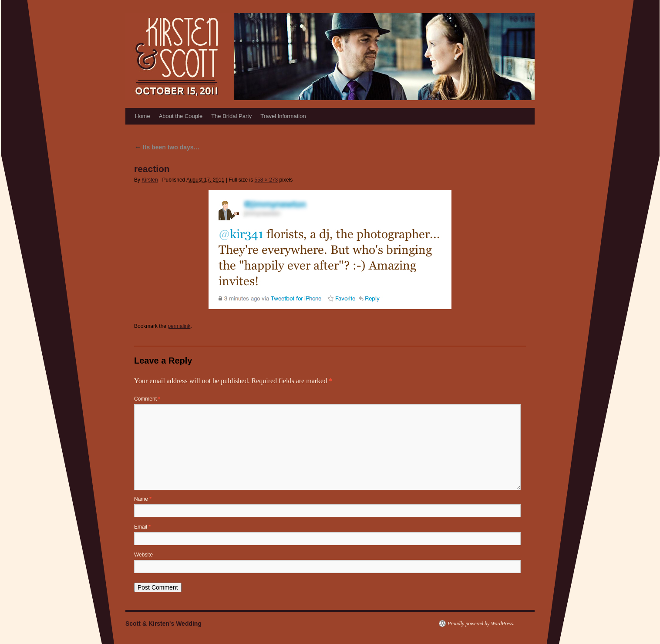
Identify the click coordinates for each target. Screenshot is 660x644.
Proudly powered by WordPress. (481, 624)
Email (142, 527)
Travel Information (283, 116)
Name (143, 499)
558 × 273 (266, 180)
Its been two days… (167, 147)
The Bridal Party (231, 116)
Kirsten (150, 180)
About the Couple (181, 116)
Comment (147, 399)
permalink (179, 326)
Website (143, 555)
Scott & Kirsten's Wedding (163, 624)
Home (143, 116)
